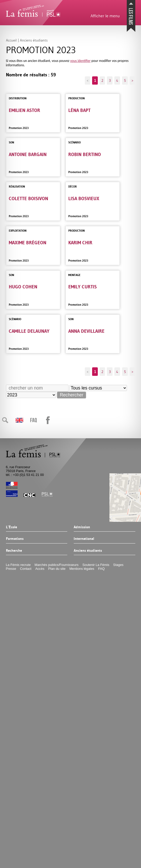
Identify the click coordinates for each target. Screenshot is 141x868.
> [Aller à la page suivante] (132, 80)
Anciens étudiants (88, 551)
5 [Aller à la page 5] (125, 80)
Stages (118, 565)
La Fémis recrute (18, 565)
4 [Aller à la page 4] (117, 80)
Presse (11, 569)
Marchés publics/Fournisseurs (57, 565)
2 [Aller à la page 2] (102, 80)
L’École (12, 527)
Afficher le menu (105, 16)
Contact (26, 569)
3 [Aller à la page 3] (110, 80)
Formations (15, 539)
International (84, 539)
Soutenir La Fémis (96, 565)
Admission (82, 527)
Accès (40, 569)
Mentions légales (82, 569)
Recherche (14, 551)
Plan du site (57, 569)
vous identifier (80, 61)
